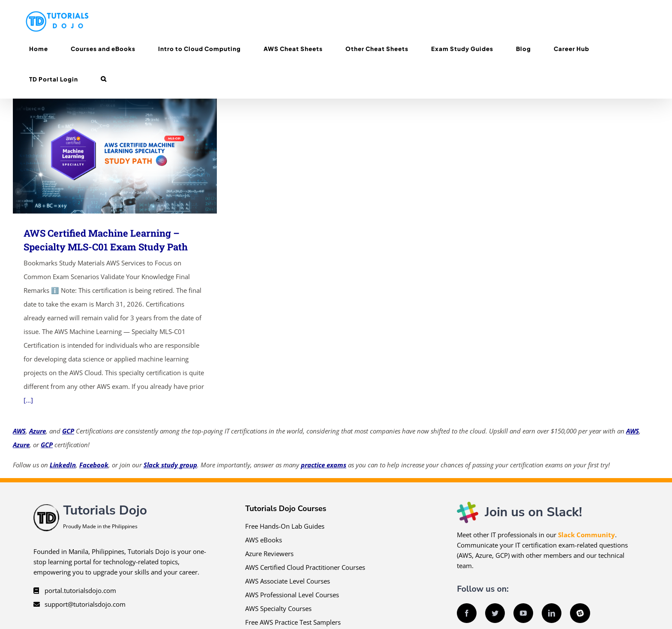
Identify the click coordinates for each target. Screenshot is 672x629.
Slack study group (170, 465)
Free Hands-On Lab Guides (285, 526)
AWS (19, 431)
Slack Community (586, 535)
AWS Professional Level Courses (292, 595)
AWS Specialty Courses (278, 608)
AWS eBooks (264, 540)
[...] (28, 400)
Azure (37, 431)
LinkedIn (63, 465)
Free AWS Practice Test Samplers (293, 622)
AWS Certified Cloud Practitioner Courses (305, 567)
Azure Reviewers (269, 554)
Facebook (94, 465)
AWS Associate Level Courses (288, 581)
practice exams (324, 465)
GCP (68, 431)
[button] (103, 79)
